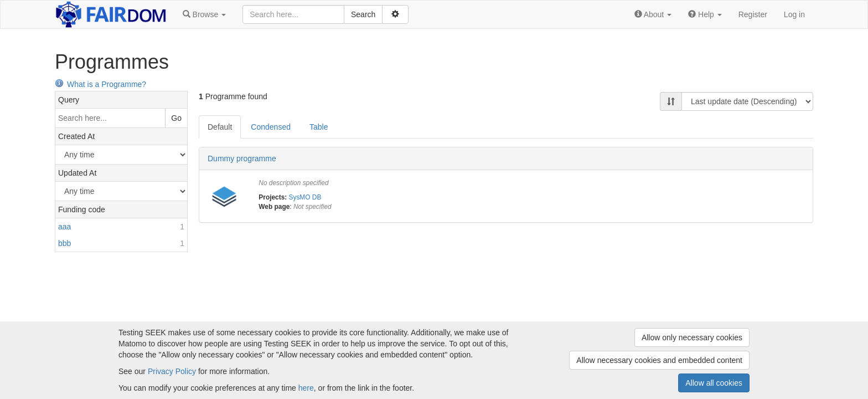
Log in (794, 14)
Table (319, 127)
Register (753, 14)
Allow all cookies (714, 383)
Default (220, 127)
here (306, 388)
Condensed (271, 127)
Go (176, 118)
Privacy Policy (172, 371)
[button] (204, 14)
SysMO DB (305, 197)
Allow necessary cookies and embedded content (659, 360)
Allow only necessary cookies (692, 337)
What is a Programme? (100, 84)
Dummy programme (242, 158)
